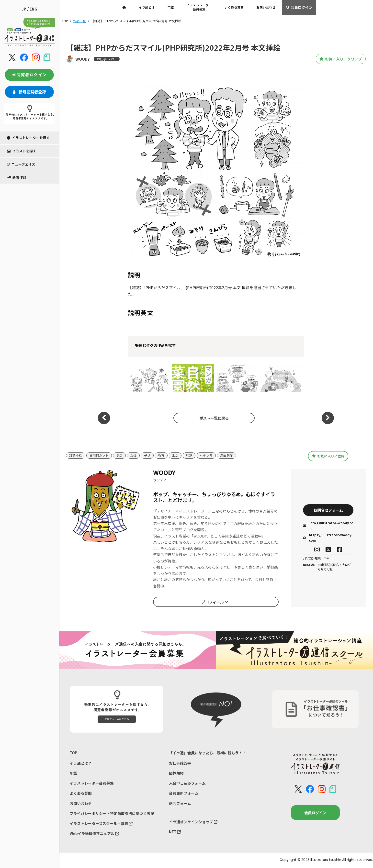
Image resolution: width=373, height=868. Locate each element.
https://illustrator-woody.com (328, 538)
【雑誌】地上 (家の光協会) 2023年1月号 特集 (233, 378)
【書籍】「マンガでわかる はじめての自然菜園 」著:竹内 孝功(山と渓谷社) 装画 (192, 378)
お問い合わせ (266, 7)
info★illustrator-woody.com (328, 526)
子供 (147, 456)
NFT (175, 832)
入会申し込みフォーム (187, 783)
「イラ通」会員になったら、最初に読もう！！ (208, 753)
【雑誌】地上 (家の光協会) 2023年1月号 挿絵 (277, 378)
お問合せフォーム (328, 510)
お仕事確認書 (180, 763)
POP (189, 456)
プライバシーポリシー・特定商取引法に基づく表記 (112, 814)
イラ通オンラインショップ (193, 822)
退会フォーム (180, 804)
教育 (161, 456)
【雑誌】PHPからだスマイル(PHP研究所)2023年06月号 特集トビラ (148, 378)
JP (24, 9)
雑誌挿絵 (76, 456)
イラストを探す (22, 151)
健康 (119, 456)
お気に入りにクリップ (339, 59)
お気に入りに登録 (328, 456)
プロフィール (215, 602)
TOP (73, 753)
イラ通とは (147, 7)
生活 (175, 456)
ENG (33, 9)
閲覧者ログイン (29, 75)
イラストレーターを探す (28, 138)
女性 (133, 456)
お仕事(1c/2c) (107, 59)
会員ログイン (299, 7)
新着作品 (17, 177)
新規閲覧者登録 (29, 92)
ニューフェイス (21, 164)
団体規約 (176, 773)
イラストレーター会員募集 (199, 7)
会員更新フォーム (184, 793)
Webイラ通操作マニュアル (94, 834)
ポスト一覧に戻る (213, 418)
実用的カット (99, 456)
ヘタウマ (206, 456)
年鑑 (170, 7)
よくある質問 (234, 7)
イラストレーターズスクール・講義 (101, 824)
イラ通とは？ (81, 763)
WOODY (83, 59)
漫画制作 (226, 456)
